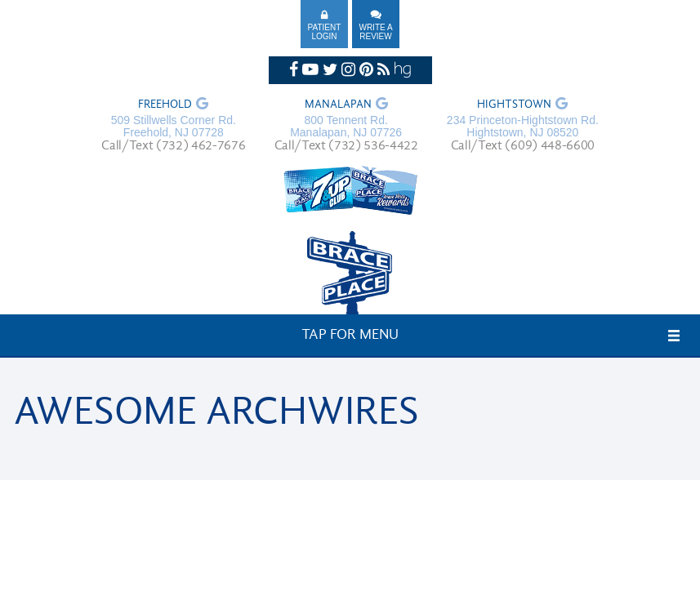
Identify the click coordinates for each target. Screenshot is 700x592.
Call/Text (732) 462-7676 (173, 146)
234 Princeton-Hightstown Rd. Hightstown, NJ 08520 (523, 127)
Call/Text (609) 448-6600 (523, 146)
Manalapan (338, 105)
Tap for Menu (350, 335)
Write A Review (375, 32)
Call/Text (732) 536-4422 (346, 146)
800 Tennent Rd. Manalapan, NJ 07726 (346, 127)
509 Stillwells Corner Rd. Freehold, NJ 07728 (174, 127)
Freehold (165, 105)
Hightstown (514, 105)
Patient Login (325, 32)
